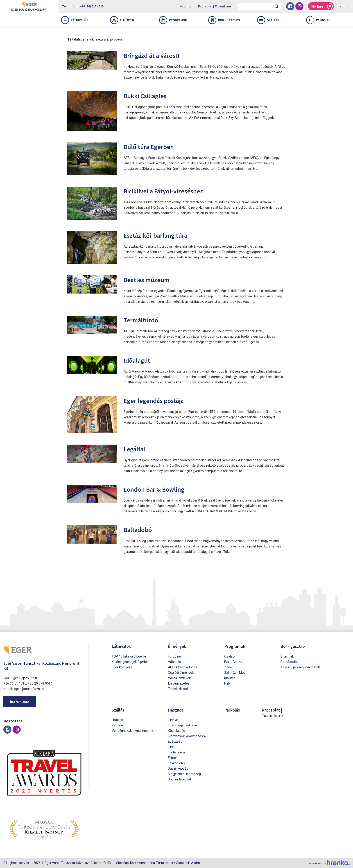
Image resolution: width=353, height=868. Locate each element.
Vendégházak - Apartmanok (132, 730)
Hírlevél (173, 720)
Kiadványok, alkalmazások (187, 736)
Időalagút (138, 360)
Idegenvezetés (179, 683)
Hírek (172, 747)
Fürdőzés (175, 656)
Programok (173, 20)
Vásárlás (174, 662)
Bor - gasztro (224, 20)
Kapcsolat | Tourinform (215, 6)
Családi (230, 656)
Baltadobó (139, 529)
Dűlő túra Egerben (150, 146)
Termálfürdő (142, 320)
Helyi (228, 683)
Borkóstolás (290, 662)
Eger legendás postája (156, 400)
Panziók (118, 725)
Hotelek (117, 720)
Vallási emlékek (179, 678)
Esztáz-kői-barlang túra (158, 235)
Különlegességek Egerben (131, 662)
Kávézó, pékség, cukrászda (301, 667)
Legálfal (135, 449)
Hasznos (188, 6)
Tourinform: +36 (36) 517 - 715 (83, 6)
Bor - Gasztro (234, 662)
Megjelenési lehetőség (184, 774)
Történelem (176, 752)
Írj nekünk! (20, 702)
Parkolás (232, 710)
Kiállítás (230, 678)
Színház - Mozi (235, 672)
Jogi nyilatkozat (180, 779)
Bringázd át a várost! (154, 55)
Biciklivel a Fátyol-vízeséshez (167, 191)
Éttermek (287, 656)
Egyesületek (177, 763)
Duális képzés (178, 768)
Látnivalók (75, 20)
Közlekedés (176, 730)
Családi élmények (181, 672)
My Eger (322, 6)
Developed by (328, 863)
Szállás (268, 20)
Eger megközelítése (182, 725)
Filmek (173, 757)
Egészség (175, 741)
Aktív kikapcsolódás (183, 667)
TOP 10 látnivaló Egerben (130, 656)
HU (345, 6)
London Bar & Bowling (157, 489)
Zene (228, 667)
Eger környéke (122, 667)
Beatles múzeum (149, 279)
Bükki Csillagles (147, 96)
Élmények (122, 20)
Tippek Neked (178, 689)
